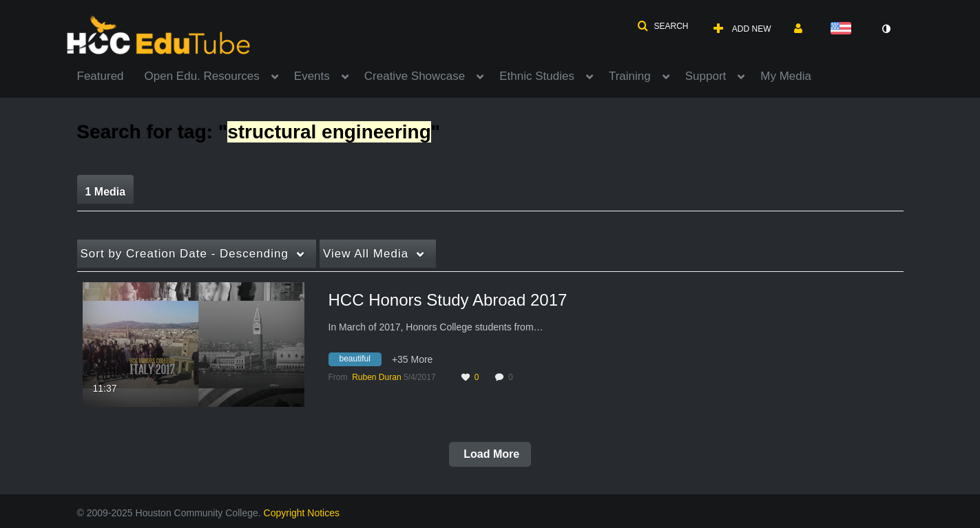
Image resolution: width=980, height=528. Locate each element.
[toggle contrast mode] (886, 29)
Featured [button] (101, 76)
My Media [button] (786, 76)
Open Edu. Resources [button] (202, 76)
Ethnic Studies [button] (537, 76)
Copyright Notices (302, 513)
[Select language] (844, 29)
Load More (490, 454)
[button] (663, 26)
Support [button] (706, 76)
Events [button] (312, 76)
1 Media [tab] (106, 192)
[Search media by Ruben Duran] (376, 377)
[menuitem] (111, 75)
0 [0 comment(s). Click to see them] (513, 377)
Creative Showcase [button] (415, 76)
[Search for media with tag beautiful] (360, 361)
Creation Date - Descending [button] (185, 254)
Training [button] (630, 76)
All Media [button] (366, 254)
